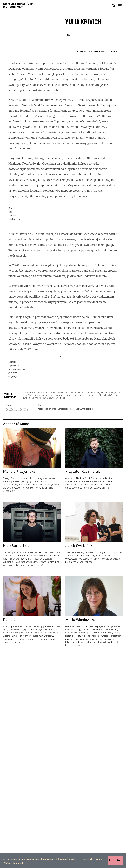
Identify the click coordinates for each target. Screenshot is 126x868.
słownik (76, 621)
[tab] (114, 6)
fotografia (43, 621)
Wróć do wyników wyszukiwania (99, 52)
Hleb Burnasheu (16, 758)
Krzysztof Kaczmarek (83, 683)
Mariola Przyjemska (19, 683)
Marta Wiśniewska (80, 832)
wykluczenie (87, 621)
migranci (54, 621)
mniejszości (65, 621)
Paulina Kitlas (14, 832)
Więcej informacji (13, 863)
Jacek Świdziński (79, 758)
